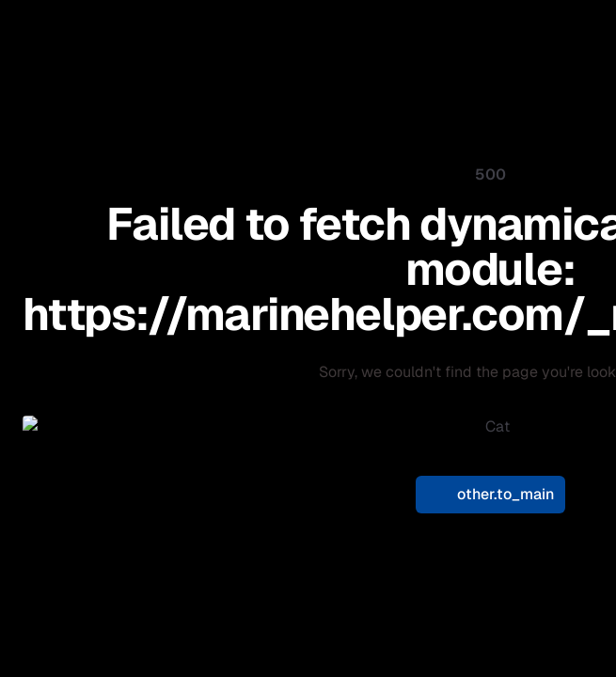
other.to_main (490, 483)
